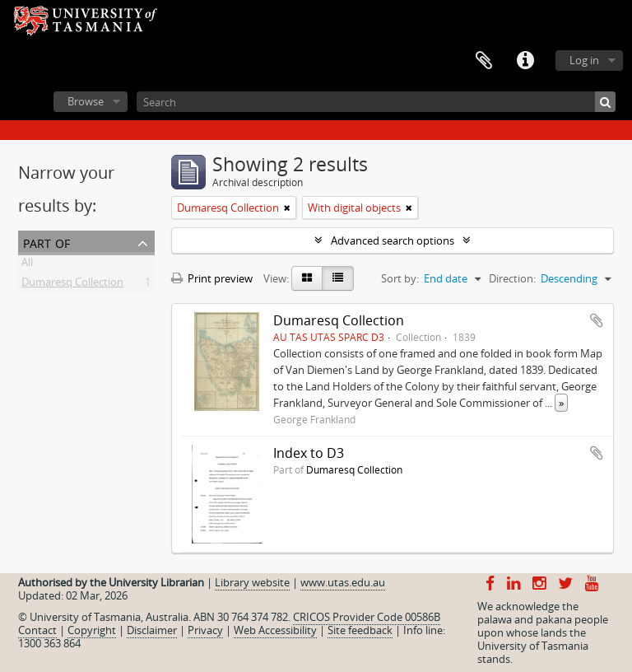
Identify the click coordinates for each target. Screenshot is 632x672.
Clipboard (484, 61)
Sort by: (400, 278)
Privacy (205, 630)
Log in (584, 60)
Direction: (512, 278)
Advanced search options (393, 240)
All (27, 265)
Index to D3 (309, 453)
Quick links (525, 61)
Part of (46, 242)
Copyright (92, 630)
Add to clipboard (597, 320)
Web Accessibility (275, 630)
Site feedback (360, 630)
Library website (252, 582)
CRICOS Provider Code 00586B (367, 617)
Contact (37, 630)
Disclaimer (152, 630)
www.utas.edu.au (343, 582)
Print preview (212, 278)
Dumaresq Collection (72, 285)
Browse (86, 101)
